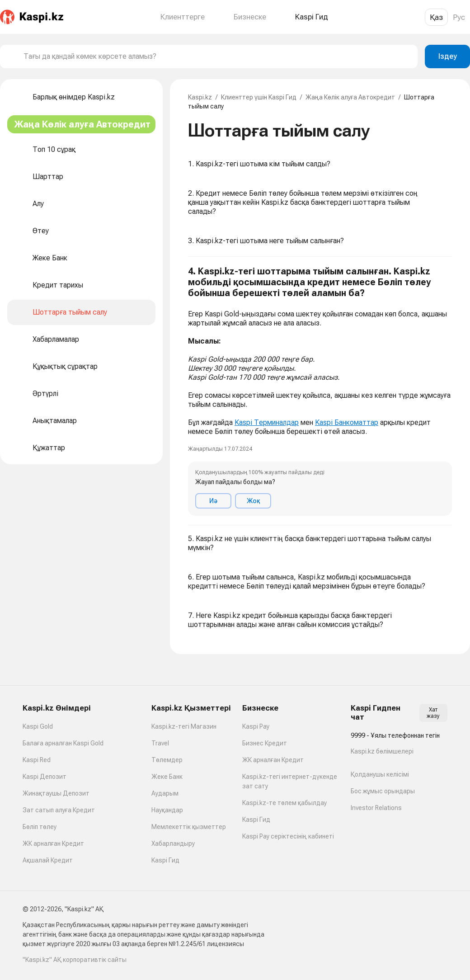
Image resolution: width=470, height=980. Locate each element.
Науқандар (167, 810)
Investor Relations (376, 808)
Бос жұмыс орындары (383, 791)
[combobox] (217, 57)
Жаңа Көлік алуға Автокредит (350, 97)
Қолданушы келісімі (380, 774)
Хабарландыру (173, 843)
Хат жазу (433, 713)
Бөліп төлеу (40, 827)
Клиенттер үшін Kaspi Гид (259, 97)
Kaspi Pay (256, 726)
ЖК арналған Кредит (53, 843)
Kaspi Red (37, 760)
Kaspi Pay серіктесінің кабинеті (288, 836)
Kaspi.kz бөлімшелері (382, 751)
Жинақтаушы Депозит (56, 793)
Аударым (165, 793)
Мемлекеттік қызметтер (189, 827)
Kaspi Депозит (45, 777)
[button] (320, 391)
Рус (459, 17)
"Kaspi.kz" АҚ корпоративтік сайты (75, 960)
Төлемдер (167, 760)
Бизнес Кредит (265, 743)
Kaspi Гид (165, 860)
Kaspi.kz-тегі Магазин (184, 726)
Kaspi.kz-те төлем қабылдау (284, 803)
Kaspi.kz (200, 97)
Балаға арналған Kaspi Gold (63, 743)
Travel (160, 743)
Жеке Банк (167, 777)
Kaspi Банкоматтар (347, 422)
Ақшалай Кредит (48, 860)
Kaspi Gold (38, 726)
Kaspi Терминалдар (267, 422)
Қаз (436, 17)
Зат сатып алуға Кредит (59, 810)
